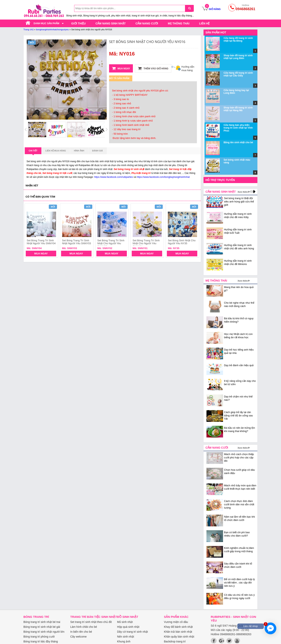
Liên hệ (205, 23)
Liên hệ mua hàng (56, 151)
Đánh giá (98, 151)
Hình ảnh (79, 151)
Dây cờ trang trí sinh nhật (132, 632)
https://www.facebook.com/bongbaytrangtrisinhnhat (163, 177)
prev (30, 231)
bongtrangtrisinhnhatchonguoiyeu (52, 30)
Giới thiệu (78, 23)
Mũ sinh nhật (125, 622)
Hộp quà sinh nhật (128, 627)
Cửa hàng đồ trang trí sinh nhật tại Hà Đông (238, 39)
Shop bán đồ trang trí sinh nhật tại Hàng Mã (238, 109)
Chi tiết (33, 152)
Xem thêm (243, 192)
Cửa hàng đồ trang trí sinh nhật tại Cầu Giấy (238, 74)
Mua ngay (121, 68)
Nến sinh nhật (126, 637)
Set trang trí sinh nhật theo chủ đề (91, 622)
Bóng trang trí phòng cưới (39, 637)
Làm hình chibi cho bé (84, 627)
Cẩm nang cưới (147, 23)
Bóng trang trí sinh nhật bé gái (42, 627)
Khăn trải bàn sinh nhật (178, 632)
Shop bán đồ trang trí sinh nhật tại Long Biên (238, 57)
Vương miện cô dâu (176, 622)
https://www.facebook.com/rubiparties (114, 177)
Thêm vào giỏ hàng (153, 68)
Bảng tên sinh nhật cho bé (238, 142)
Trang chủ (28, 30)
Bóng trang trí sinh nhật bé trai (42, 622)
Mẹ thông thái (179, 23)
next (194, 231)
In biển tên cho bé (81, 632)
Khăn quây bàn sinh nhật (179, 637)
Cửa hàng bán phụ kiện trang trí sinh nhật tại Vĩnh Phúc (238, 128)
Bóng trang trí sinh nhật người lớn (44, 632)
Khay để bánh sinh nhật (178, 627)
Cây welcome (78, 637)
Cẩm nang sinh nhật (111, 23)
